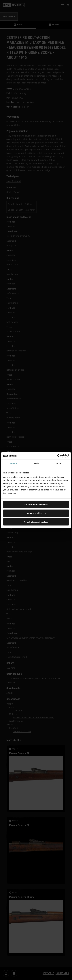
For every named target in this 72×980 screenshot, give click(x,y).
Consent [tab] (13, 463)
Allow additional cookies (36, 504)
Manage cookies (36, 513)
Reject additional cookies (36, 522)
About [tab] (59, 463)
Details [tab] (36, 463)
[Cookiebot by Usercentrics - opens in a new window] (57, 456)
